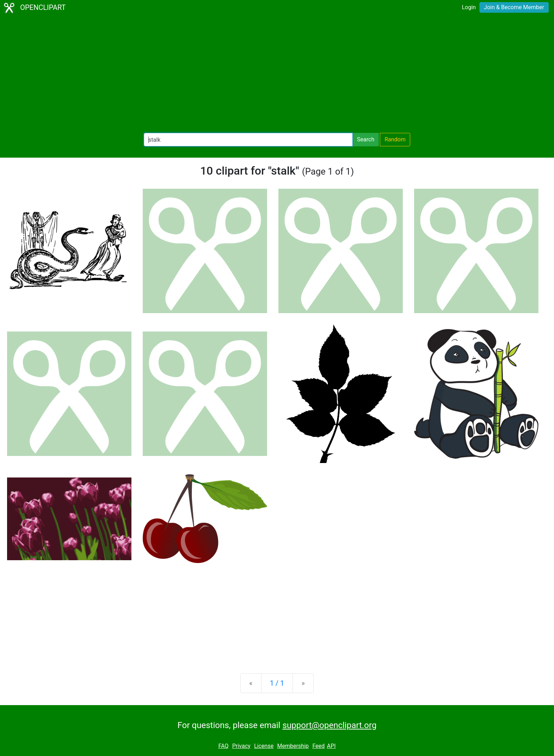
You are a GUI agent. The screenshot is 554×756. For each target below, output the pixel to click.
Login (469, 7)
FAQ (223, 746)
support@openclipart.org (329, 725)
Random (395, 139)
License (264, 746)
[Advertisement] (277, 74)
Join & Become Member (514, 7)
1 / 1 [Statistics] (277, 683)
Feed (319, 746)
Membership (293, 746)
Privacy (241, 746)
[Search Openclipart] (248, 140)
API (331, 746)
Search (366, 139)
